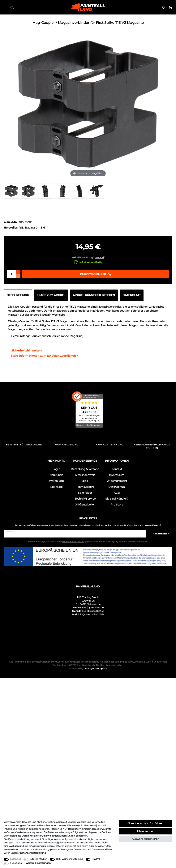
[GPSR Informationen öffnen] (43, 356)
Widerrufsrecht (117, 481)
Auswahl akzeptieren (145, 839)
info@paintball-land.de (91, 614)
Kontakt (117, 469)
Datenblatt (132, 295)
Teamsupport (85, 487)
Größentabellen (85, 505)
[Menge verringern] (18, 276)
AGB (117, 493)
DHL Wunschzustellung (70, 859)
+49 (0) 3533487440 (93, 611)
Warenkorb (56, 481)
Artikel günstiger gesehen (94, 295)
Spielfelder (85, 493)
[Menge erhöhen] (18, 272)
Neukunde (56, 475)
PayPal (96, 859)
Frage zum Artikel (51, 295)
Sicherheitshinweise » (25, 351)
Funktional (16, 863)
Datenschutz (117, 487)
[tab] (19, 295)
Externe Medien (38, 859)
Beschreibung (18, 295)
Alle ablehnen (145, 831)
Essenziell (15, 859)
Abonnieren (159, 534)
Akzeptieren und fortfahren (145, 823)
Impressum (117, 475)
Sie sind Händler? (117, 499)
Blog (85, 481)
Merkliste (56, 487)
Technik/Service (85, 499)
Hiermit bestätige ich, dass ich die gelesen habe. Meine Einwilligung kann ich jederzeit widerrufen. (88, 542)
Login (56, 469)
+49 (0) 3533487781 (93, 608)
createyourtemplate (88, 669)
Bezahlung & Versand (85, 469)
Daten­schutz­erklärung (33, 853)
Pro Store (117, 505)
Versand (99, 257)
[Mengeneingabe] (11, 274)
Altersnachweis (85, 475)
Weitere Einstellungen (38, 863)
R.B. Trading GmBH (32, 228)
